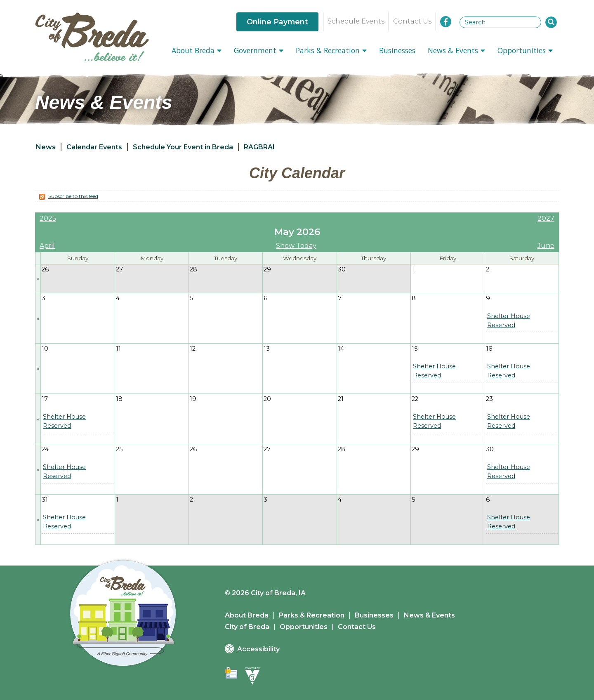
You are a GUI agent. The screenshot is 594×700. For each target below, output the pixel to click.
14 (341, 349)
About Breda (197, 50)
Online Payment (277, 22)
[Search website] (500, 22)
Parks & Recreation (331, 50)
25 (119, 449)
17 (45, 399)
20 (267, 399)
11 (118, 349)
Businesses (397, 50)
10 (45, 349)
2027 (546, 218)
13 (267, 349)
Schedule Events (356, 21)
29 (267, 269)
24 (45, 449)
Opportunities (525, 50)
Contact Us (412, 21)
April (47, 246)
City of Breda (247, 627)
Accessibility (258, 649)
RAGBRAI (259, 147)
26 (45, 269)
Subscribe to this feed (73, 196)
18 (119, 399)
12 (193, 349)
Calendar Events (94, 147)
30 (342, 269)
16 (489, 349)
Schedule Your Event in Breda (183, 147)
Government (259, 50)
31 (45, 500)
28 (193, 269)
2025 (48, 218)
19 (193, 399)
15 (415, 349)
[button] (551, 22)
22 (415, 399)
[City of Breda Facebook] (446, 22)
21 (341, 399)
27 (119, 269)
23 (489, 399)
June (546, 246)
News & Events (456, 50)
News (46, 147)
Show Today (296, 246)
